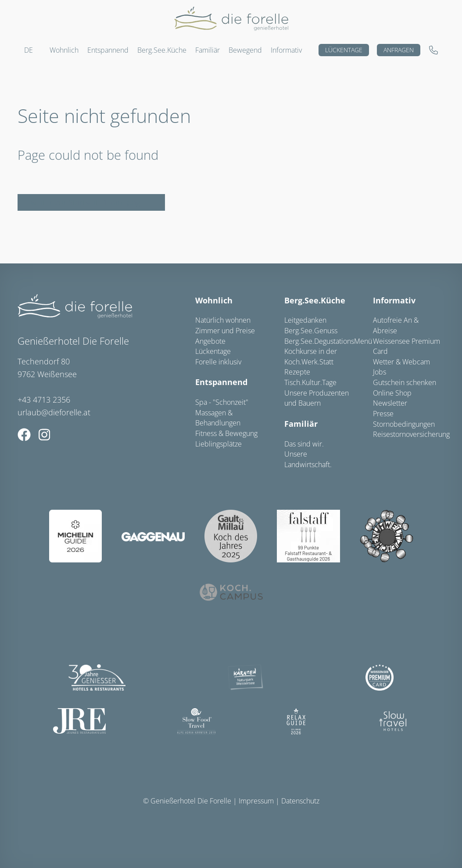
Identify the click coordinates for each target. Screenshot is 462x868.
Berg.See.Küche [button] (162, 50)
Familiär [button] (208, 50)
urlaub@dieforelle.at (54, 412)
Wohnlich (214, 300)
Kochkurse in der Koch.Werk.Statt (311, 357)
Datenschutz (300, 801)
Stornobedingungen (404, 424)
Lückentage (344, 50)
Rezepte (297, 372)
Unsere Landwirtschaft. (308, 459)
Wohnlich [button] (64, 50)
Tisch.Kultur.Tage (310, 382)
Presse (383, 414)
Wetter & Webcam (401, 362)
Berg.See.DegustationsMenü (328, 341)
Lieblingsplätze (218, 444)
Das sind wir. (304, 444)
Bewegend (245, 50)
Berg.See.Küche (315, 300)
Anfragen (399, 50)
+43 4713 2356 (44, 400)
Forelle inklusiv (218, 362)
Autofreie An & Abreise (396, 325)
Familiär (301, 424)
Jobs (380, 372)
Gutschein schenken (405, 382)
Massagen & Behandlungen (218, 418)
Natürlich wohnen (223, 320)
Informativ (286, 50)
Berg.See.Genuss (311, 331)
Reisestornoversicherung (411, 434)
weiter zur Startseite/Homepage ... (91, 202)
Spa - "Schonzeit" (222, 402)
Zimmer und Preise (225, 331)
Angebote (210, 341)
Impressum (256, 801)
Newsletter (390, 403)
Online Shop (392, 393)
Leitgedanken (305, 320)
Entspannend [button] (108, 50)
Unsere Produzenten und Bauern (317, 398)
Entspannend (221, 382)
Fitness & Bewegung (226, 433)
